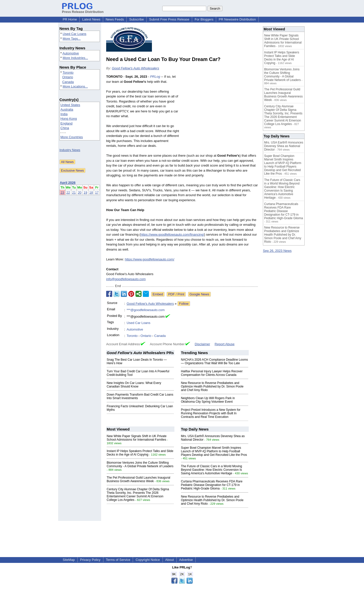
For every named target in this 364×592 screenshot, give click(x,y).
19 (85, 192)
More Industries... (75, 58)
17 (97, 192)
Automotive (71, 53)
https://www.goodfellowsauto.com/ (150, 259)
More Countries (72, 137)
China (65, 128)
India (64, 114)
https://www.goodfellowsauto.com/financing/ (172, 234)
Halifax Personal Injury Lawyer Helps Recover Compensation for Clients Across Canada (212, 373)
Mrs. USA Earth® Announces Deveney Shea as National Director (284, 146)
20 (80, 192)
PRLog (155, 77)
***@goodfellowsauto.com (146, 310)
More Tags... (72, 39)
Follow (184, 304)
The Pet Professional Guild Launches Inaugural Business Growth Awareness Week (139, 479)
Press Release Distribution (83, 10)
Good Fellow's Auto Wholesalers (135, 68)
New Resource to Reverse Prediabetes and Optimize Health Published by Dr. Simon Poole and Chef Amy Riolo (212, 386)
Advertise (186, 560)
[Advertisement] (220, 111)
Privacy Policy (90, 560)
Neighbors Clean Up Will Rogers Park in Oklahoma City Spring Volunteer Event (208, 400)
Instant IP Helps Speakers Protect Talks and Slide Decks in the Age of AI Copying (140, 453)
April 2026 (68, 183)
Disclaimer (202, 344)
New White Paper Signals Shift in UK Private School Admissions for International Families (137, 438)
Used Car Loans (75, 34)
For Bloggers (204, 19)
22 (68, 192)
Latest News (91, 19)
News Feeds (115, 19)
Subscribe (136, 19)
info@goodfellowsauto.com (126, 279)
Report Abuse (225, 344)
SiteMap (69, 560)
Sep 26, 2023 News (277, 251)
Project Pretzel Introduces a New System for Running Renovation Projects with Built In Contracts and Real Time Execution (211, 413)
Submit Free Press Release (169, 19)
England (66, 123)
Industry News (70, 150)
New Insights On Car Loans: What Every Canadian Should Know (134, 385)
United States (70, 105)
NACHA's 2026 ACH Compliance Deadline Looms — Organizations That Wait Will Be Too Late (214, 361)
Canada (68, 82)
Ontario (68, 77)
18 (91, 192)
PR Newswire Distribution (237, 19)
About (170, 560)
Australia (67, 109)
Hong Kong (69, 119)
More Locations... (75, 86)
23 (62, 192)
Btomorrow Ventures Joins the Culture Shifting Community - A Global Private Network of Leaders (140, 464)
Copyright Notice (148, 560)
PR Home (70, 19)
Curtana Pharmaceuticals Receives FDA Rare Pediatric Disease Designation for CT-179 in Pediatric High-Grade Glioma (212, 485)
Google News (199, 294)
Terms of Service (118, 560)
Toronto (68, 73)
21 (74, 192)
